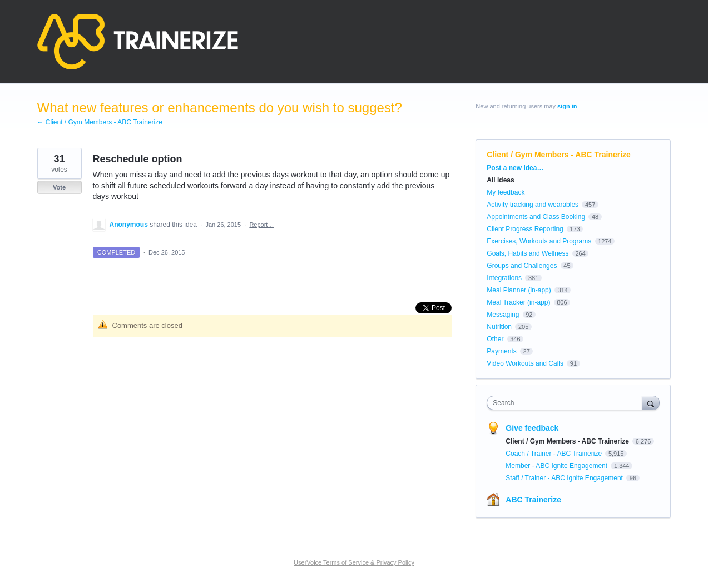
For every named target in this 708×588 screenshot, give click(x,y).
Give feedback (532, 428)
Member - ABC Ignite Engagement (557, 466)
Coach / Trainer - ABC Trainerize (554, 454)
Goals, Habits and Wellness (528, 253)
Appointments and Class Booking (536, 217)
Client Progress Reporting (525, 229)
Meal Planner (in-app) (519, 290)
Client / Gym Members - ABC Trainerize (559, 155)
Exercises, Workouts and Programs (540, 241)
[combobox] (567, 403)
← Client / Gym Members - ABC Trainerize (100, 122)
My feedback (506, 192)
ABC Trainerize (533, 500)
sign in (567, 106)
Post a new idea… (515, 168)
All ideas (500, 180)
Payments (501, 351)
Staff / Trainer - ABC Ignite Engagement (565, 478)
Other (495, 339)
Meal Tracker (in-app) (518, 302)
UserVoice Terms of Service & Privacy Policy (354, 562)
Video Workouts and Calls (525, 363)
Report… (261, 225)
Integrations (504, 278)
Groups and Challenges (522, 266)
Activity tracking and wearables (533, 205)
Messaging (503, 315)
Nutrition (499, 327)
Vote (59, 187)
